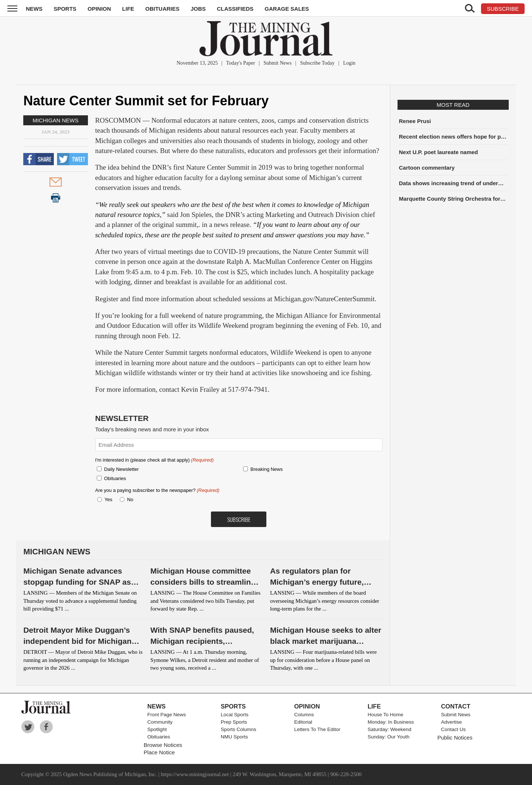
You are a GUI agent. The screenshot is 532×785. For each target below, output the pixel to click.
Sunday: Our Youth (388, 737)
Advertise (451, 722)
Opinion (99, 9)
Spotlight (157, 729)
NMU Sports (235, 737)
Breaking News (267, 469)
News (34, 9)
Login (349, 63)
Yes (107, 499)
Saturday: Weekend (389, 729)
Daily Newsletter (122, 469)
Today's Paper (241, 63)
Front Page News (167, 715)
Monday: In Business (391, 722)
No (130, 499)
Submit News (277, 63)
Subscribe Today (317, 63)
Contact (456, 706)
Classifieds (235, 9)
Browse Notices (163, 745)
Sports (65, 9)
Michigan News (55, 120)
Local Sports (235, 715)
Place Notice (159, 752)
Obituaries (162, 9)
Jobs (198, 9)
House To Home (386, 715)
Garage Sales (287, 9)
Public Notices (455, 738)
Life (128, 9)
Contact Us (453, 729)
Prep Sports (234, 722)
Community (160, 722)
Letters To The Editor (317, 729)
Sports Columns (239, 729)
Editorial (303, 722)
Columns (304, 715)
